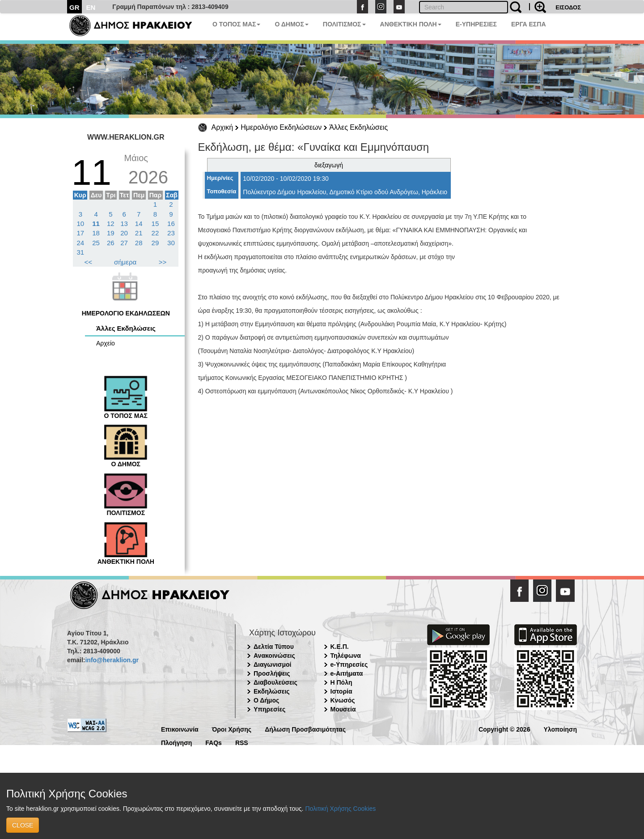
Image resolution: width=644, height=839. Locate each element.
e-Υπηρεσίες (349, 664)
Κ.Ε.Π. (340, 647)
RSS (242, 742)
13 (124, 224)
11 (96, 224)
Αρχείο (106, 343)
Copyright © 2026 (504, 729)
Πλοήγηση (176, 742)
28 (139, 243)
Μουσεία (343, 709)
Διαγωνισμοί (272, 664)
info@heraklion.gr (112, 660)
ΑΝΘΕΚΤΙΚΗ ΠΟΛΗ (411, 24)
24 (81, 243)
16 (171, 224)
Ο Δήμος (266, 700)
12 (111, 224)
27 (124, 243)
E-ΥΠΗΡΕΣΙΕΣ (476, 24)
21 (139, 233)
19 (111, 233)
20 (124, 233)
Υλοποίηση (560, 729)
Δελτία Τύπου (274, 647)
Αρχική (222, 127)
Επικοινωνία (180, 729)
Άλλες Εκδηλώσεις (358, 127)
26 (111, 243)
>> (163, 262)
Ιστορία (341, 691)
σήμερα (125, 262)
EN (91, 7)
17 (81, 233)
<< (89, 262)
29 (155, 243)
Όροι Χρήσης (232, 729)
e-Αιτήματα (347, 673)
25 (96, 243)
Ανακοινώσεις (274, 656)
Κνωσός (343, 700)
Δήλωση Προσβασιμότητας (305, 729)
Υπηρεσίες (269, 709)
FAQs (214, 742)
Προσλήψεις (272, 673)
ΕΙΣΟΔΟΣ (568, 7)
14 (139, 224)
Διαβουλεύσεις (275, 682)
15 (155, 224)
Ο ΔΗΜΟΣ (291, 24)
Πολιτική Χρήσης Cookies (340, 809)
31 (81, 252)
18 (96, 233)
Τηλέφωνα (346, 656)
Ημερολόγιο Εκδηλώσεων (281, 127)
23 (171, 233)
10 (81, 224)
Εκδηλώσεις (272, 691)
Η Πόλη (341, 682)
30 (171, 243)
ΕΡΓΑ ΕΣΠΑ (529, 24)
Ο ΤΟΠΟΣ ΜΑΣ (236, 24)
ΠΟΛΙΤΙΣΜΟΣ (344, 24)
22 (155, 233)
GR (74, 7)
